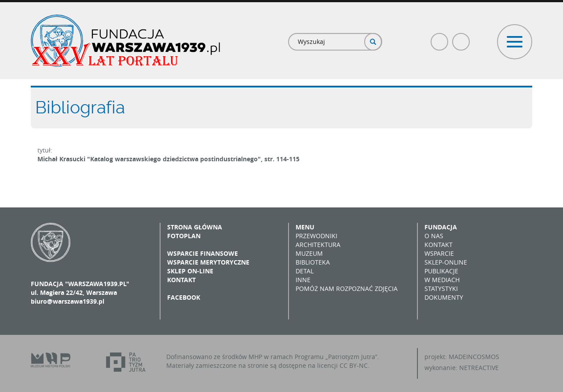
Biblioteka (313, 262)
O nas (434, 236)
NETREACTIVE (479, 368)
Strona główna (195, 227)
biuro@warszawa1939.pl (68, 301)
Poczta (461, 38)
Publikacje (441, 271)
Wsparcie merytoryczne (208, 262)
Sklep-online (446, 262)
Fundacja (441, 227)
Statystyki (441, 289)
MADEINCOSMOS (474, 357)
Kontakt (181, 280)
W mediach (442, 280)
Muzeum (309, 253)
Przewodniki (316, 236)
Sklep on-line (190, 271)
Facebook (440, 38)
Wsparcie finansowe (203, 253)
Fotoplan (184, 236)
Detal (305, 271)
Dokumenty (444, 297)
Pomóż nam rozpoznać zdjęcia (347, 289)
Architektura (318, 245)
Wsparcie (439, 253)
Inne (303, 280)
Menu (305, 227)
